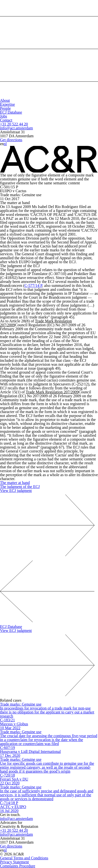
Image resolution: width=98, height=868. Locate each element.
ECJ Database (11, 112)
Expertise (7, 104)
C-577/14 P (33, 286)
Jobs (3, 116)
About (5, 100)
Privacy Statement (14, 862)
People (5, 108)
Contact (6, 120)
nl (5, 144)
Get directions (11, 140)
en (2, 144)
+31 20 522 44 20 (14, 124)
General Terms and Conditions (24, 858)
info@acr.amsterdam (16, 128)
